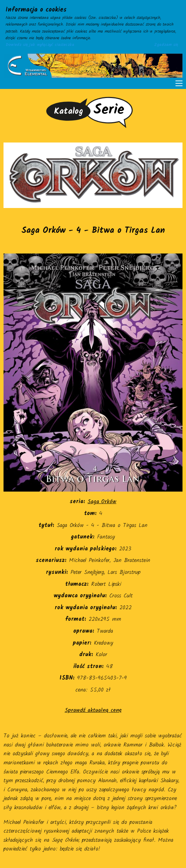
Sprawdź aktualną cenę (93, 710)
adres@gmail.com (22, 864)
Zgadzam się (166, 45)
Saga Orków (102, 502)
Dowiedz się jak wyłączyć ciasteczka (40, 45)
